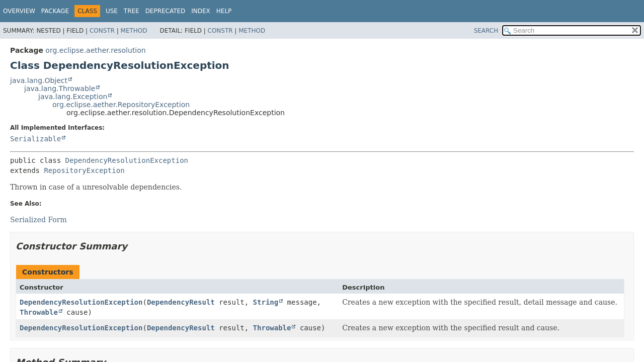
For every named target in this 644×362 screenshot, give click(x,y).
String (266, 302)
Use (112, 11)
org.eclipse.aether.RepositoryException (121, 105)
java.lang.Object (39, 80)
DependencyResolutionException (127, 160)
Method (134, 31)
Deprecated (166, 11)
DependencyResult (181, 302)
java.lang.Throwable (60, 88)
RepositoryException (84, 170)
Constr (102, 31)
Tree (132, 11)
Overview (19, 11)
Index (201, 11)
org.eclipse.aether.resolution (95, 50)
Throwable (39, 312)
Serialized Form (38, 220)
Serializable (35, 139)
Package (55, 11)
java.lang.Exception (73, 97)
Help (224, 11)
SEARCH (486, 31)
